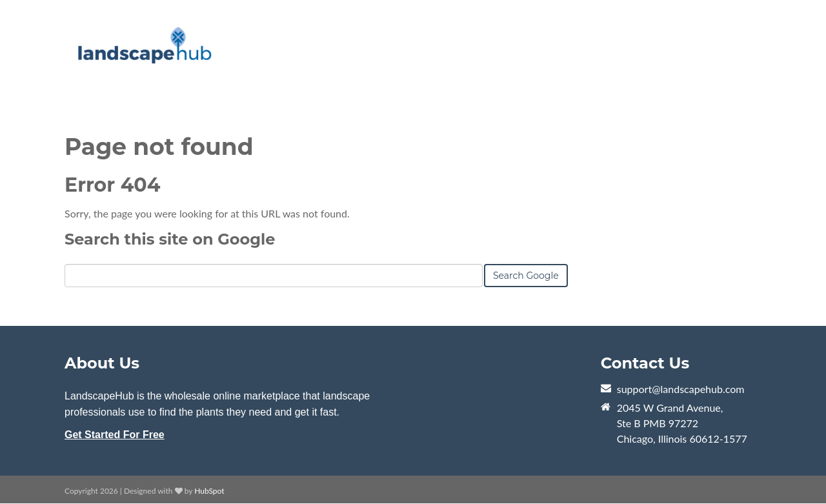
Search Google (526, 276)
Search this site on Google (170, 239)
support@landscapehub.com (681, 389)
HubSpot (209, 491)
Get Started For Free (115, 435)
